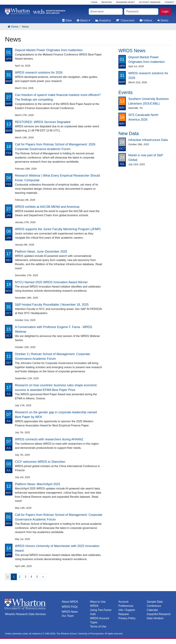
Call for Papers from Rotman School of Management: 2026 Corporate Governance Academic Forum (55, 147)
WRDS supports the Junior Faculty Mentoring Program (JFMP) (58, 229)
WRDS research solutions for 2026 (39, 73)
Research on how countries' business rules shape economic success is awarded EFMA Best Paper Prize (56, 388)
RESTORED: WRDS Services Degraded (43, 122)
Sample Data (155, 602)
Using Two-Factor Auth (101, 612)
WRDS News (70, 612)
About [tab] (83, 20)
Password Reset (125, 2)
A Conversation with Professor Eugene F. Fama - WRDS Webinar (54, 329)
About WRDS (70, 602)
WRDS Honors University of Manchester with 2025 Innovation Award (57, 548)
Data (67, 20)
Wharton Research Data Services (25, 614)
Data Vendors (155, 618)
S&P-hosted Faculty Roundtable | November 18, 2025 (52, 305)
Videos (146, 20)
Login (165, 11)
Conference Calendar (154, 608)
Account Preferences (126, 604)
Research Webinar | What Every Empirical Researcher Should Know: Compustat (57, 178)
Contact (169, 2)
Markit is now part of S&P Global (146, 158)
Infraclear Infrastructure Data (148, 140)
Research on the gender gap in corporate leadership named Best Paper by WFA (56, 415)
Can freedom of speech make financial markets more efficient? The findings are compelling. (58, 97)
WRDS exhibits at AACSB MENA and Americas (47, 207)
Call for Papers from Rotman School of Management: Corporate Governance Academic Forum (59, 517)
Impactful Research (159, 614)
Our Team (68, 616)
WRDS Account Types (100, 620)
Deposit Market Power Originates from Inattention (49, 50)
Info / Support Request (127, 612)
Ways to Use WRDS (98, 604)
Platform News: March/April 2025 (38, 484)
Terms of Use (98, 627)
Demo (163, 20)
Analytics (103, 20)
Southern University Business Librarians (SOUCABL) (149, 101)
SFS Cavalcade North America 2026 (143, 117)
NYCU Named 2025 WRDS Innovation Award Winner (51, 282)
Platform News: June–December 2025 (41, 252)
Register (107, 2)
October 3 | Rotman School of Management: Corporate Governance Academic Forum (53, 356)
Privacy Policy (127, 618)
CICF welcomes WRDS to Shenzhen (40, 462)
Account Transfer (150, 2)
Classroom (125, 20)
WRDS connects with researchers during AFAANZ (49, 439)
